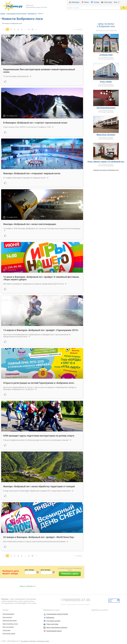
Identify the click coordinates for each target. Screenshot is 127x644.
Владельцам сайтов (9, 633)
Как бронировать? (9, 614)
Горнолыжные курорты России (16, 14)
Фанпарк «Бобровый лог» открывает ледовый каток (32, 173)
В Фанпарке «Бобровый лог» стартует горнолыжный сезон (35, 123)
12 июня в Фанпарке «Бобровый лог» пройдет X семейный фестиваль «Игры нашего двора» (41, 278)
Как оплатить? (7, 617)
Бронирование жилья (54, 631)
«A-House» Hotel (106, 55)
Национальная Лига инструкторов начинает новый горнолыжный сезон (39, 71)
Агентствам (7, 630)
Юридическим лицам (10, 620)
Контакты (33, 641)
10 (32, 29)
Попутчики (108, 2)
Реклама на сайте (43, 641)
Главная (3, 14)
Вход (116, 2)
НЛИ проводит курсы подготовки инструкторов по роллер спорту (39, 436)
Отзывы (96, 2)
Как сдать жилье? (8, 627)
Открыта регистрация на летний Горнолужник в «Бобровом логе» (39, 383)
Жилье (87, 2)
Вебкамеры (75, 2)
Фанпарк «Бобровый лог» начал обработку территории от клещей (39, 486)
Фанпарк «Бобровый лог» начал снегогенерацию (30, 224)
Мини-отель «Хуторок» (106, 135)
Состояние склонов (53, 621)
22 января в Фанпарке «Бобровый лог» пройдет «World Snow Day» (39, 537)
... (25, 29)
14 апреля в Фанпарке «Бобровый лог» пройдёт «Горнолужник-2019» (41, 330)
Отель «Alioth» (106, 82)
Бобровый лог (32, 14)
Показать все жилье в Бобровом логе (106, 170)
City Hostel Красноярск (106, 108)
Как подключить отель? (10, 624)
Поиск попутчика (52, 624)
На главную (25, 641)
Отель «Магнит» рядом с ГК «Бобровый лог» (106, 162)
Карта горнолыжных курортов (57, 627)
